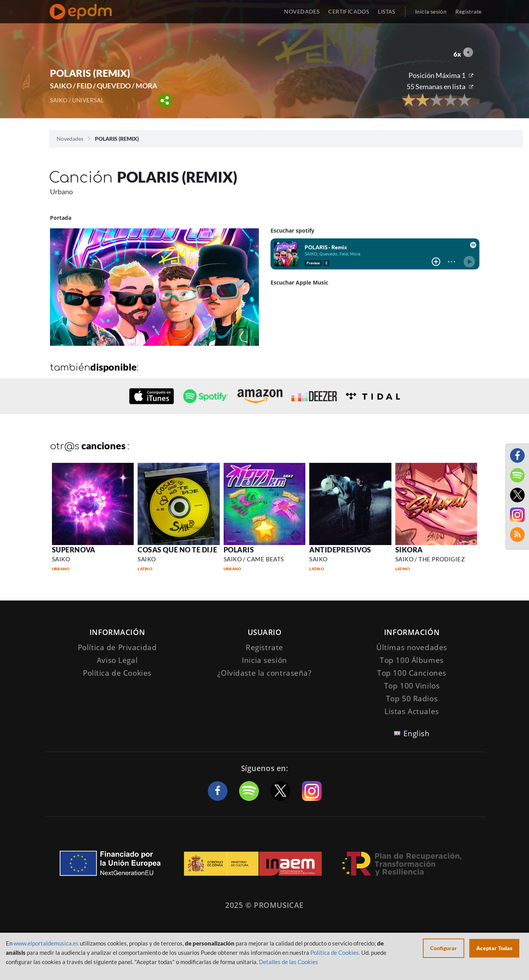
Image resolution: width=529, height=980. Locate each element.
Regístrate (468, 11)
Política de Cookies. (335, 952)
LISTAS (387, 11)
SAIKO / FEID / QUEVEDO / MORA (104, 86)
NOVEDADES (302, 11)
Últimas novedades (412, 647)
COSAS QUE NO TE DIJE (177, 550)
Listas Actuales (412, 711)
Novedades (70, 139)
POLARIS (239, 550)
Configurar (444, 948)
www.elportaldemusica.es (46, 943)
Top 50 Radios (412, 699)
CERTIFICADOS (349, 11)
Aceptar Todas (494, 948)
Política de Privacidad (117, 647)
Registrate (264, 647)
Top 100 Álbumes (412, 660)
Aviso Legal (117, 660)
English (417, 733)
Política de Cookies (117, 673)
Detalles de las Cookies (289, 962)
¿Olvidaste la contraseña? (264, 673)
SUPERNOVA (74, 550)
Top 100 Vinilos (412, 686)
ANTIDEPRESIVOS (340, 550)
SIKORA (409, 550)
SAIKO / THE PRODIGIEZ (430, 559)
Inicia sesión (431, 11)
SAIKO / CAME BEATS (254, 559)
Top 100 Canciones (412, 673)
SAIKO (61, 559)
